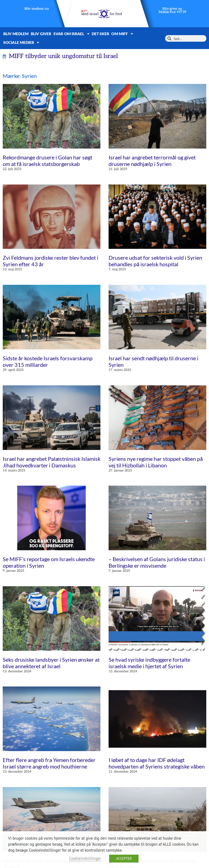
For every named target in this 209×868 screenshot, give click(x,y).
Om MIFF (122, 34)
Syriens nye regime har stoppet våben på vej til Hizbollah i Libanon (156, 462)
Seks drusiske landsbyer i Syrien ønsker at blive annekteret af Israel (51, 663)
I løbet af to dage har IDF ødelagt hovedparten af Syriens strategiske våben (157, 763)
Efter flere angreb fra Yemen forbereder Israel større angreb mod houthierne (49, 763)
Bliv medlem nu (37, 9)
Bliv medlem (16, 34)
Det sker (101, 34)
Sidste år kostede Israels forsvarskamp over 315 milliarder (48, 361)
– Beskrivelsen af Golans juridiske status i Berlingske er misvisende (157, 562)
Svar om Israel (71, 34)
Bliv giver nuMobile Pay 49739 (173, 10)
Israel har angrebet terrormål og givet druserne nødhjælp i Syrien (152, 161)
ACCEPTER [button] (124, 859)
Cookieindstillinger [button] (85, 858)
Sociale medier (21, 43)
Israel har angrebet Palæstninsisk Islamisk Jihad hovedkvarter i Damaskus (52, 462)
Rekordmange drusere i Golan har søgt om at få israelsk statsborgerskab (47, 161)
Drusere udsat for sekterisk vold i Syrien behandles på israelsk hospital (155, 261)
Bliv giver (41, 34)
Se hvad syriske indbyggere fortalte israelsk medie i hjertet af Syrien (149, 663)
